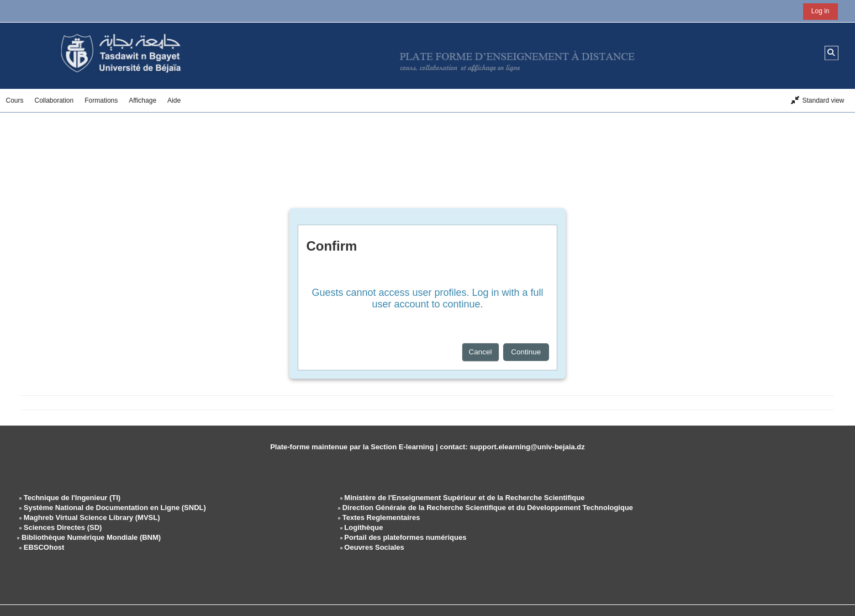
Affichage (142, 100)
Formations (101, 100)
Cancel (481, 352)
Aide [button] (174, 100)
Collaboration (54, 100)
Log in (820, 11)
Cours (14, 100)
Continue (526, 352)
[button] (832, 53)
